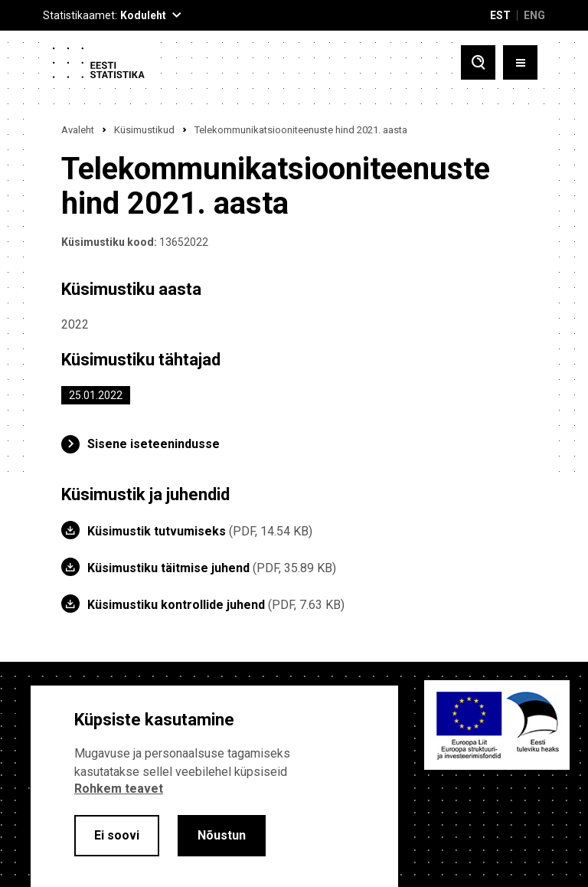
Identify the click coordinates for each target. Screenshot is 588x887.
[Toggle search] (478, 62)
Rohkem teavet (119, 789)
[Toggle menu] (520, 62)
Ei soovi (117, 835)
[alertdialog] (214, 786)
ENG (534, 15)
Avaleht (78, 130)
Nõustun (222, 835)
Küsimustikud (144, 130)
